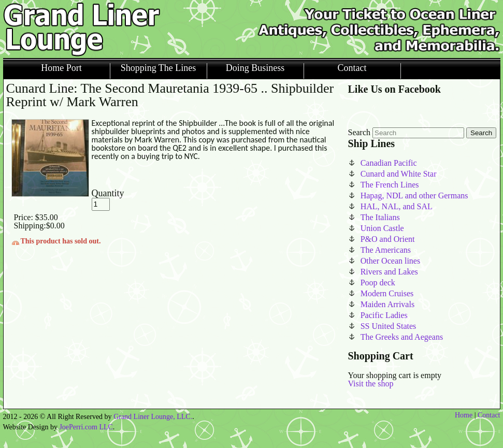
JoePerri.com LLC (86, 427)
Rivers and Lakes (389, 272)
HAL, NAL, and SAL (397, 206)
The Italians (380, 217)
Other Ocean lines (391, 261)
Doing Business (255, 68)
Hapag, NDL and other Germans (414, 196)
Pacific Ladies (384, 315)
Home (464, 415)
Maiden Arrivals (387, 304)
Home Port (61, 68)
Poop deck (378, 283)
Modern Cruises (387, 293)
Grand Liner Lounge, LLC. (153, 417)
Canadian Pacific (389, 163)
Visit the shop (371, 384)
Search (360, 132)
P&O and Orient (388, 239)
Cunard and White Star (399, 174)
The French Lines (390, 185)
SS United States (389, 326)
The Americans (386, 250)
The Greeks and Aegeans (402, 337)
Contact (352, 68)
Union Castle (382, 228)
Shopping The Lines (159, 68)
